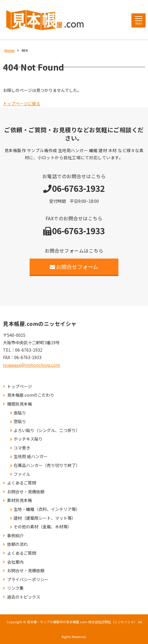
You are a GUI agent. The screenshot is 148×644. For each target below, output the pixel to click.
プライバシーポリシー (28, 580)
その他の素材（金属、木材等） (43, 527)
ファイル (22, 474)
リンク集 (15, 588)
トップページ (20, 386)
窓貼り (20, 421)
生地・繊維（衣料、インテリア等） (47, 509)
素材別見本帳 (20, 500)
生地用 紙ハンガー (31, 456)
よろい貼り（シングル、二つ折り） (47, 430)
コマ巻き (22, 448)
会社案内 (15, 562)
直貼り (20, 413)
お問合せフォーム (74, 267)
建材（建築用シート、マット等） (45, 518)
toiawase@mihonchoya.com (32, 365)
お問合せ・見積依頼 (26, 492)
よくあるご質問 (22, 483)
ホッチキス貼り (28, 439)
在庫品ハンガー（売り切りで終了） (47, 465)
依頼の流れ (17, 544)
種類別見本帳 (20, 404)
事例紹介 (15, 536)
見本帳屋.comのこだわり (31, 395)
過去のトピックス (24, 597)
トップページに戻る (22, 103)
